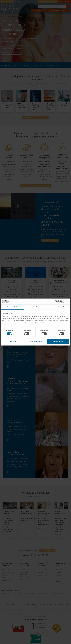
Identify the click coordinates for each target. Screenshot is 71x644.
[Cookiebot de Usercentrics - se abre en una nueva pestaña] (56, 301)
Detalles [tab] (35, 307)
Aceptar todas (58, 341)
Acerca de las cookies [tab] (59, 307)
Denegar (13, 341)
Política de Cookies (42, 323)
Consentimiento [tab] (12, 307)
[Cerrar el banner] (68, 301)
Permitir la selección (35, 341)
